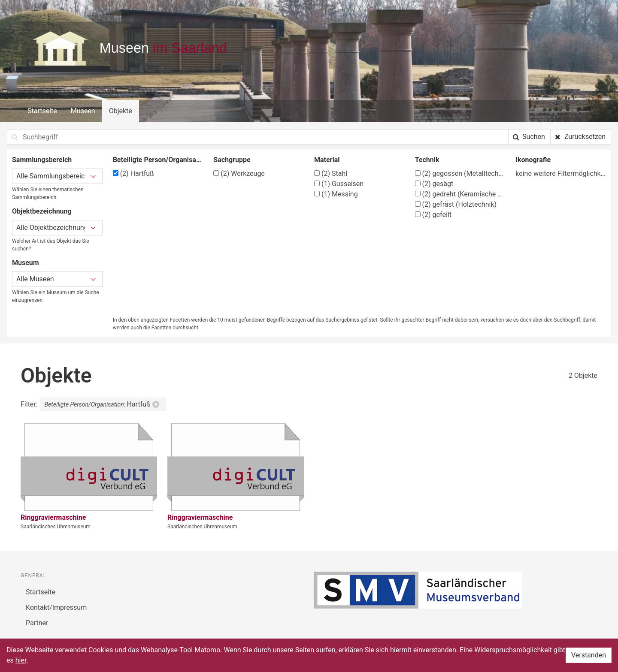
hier (21, 660)
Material (327, 160)
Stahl (331, 173)
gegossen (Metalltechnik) (460, 173)
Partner (37, 623)
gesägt (434, 184)
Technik (427, 160)
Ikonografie (533, 160)
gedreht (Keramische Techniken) (460, 194)
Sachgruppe (232, 160)
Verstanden (589, 655)
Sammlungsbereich (42, 160)
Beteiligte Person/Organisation (158, 160)
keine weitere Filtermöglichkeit (561, 173)
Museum (26, 263)
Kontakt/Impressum (56, 607)
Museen (83, 111)
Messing (336, 194)
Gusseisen (339, 184)
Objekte (121, 111)
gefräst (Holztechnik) (456, 204)
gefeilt (433, 215)
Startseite (42, 111)
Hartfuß (133, 173)
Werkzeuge (239, 173)
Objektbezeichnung (42, 211)
